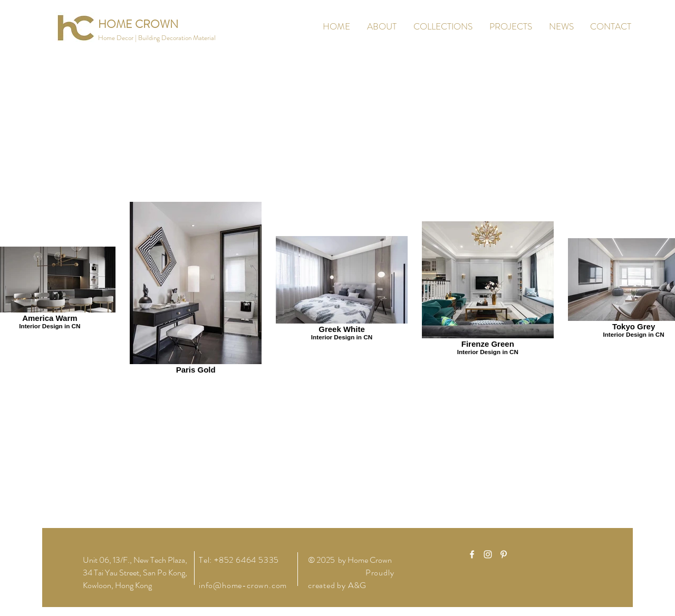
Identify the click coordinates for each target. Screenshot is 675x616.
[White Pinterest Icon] (504, 554)
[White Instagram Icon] (488, 554)
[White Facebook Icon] (472, 554)
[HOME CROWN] (138, 25)
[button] (157, 38)
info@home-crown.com (243, 585)
